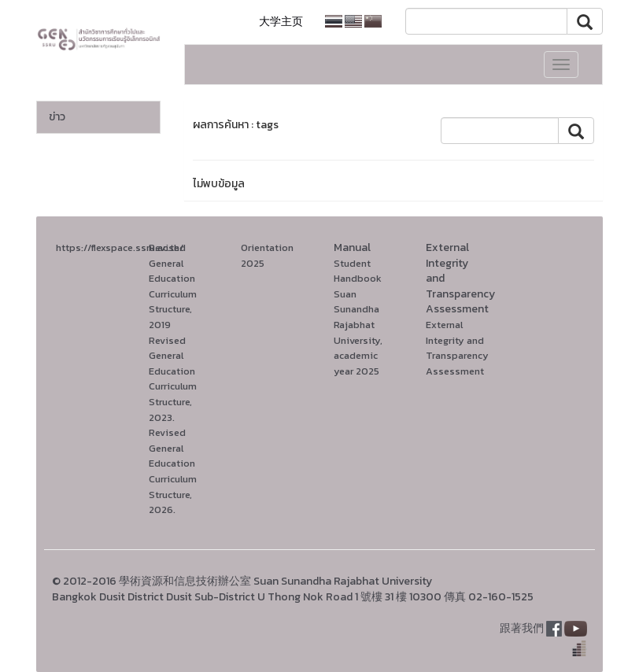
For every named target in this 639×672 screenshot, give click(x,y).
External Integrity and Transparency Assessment (457, 348)
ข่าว (57, 117)
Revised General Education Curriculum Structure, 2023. (173, 379)
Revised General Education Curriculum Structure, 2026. (173, 471)
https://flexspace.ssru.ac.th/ (120, 247)
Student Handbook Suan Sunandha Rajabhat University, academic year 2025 (358, 317)
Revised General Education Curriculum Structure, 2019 (173, 286)
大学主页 (281, 22)
